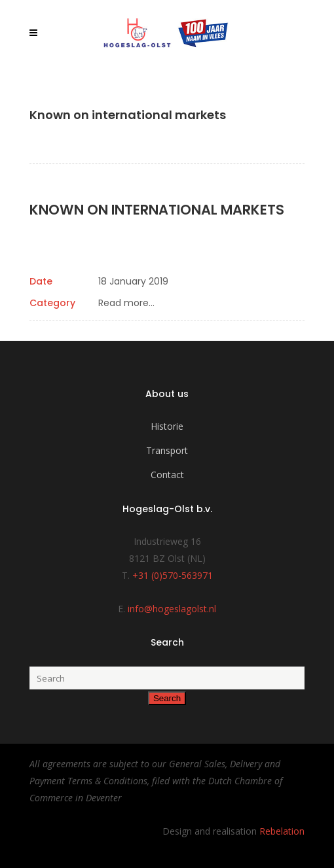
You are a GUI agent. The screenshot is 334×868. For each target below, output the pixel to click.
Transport (167, 450)
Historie (167, 426)
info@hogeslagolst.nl (172, 609)
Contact (167, 475)
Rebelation (282, 831)
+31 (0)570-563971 (173, 575)
